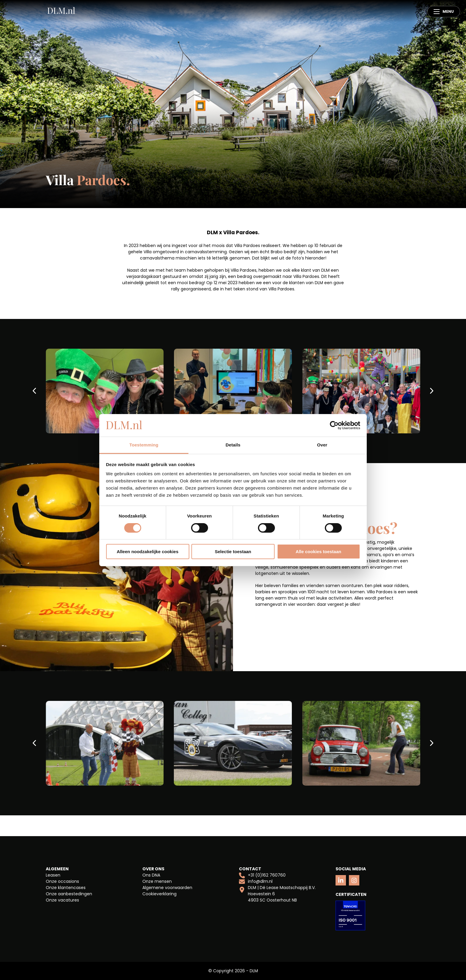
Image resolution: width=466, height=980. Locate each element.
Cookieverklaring (159, 894)
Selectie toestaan (233, 552)
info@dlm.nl (256, 881)
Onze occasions (62, 881)
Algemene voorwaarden (167, 888)
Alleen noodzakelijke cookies (148, 552)
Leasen (53, 875)
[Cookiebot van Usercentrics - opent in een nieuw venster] (334, 425)
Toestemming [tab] (144, 445)
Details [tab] (233, 445)
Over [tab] (322, 445)
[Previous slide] (35, 391)
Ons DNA (151, 875)
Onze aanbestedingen (69, 894)
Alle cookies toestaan (318, 552)
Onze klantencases (66, 888)
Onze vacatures (62, 900)
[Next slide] (431, 391)
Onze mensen (157, 881)
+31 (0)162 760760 (262, 875)
